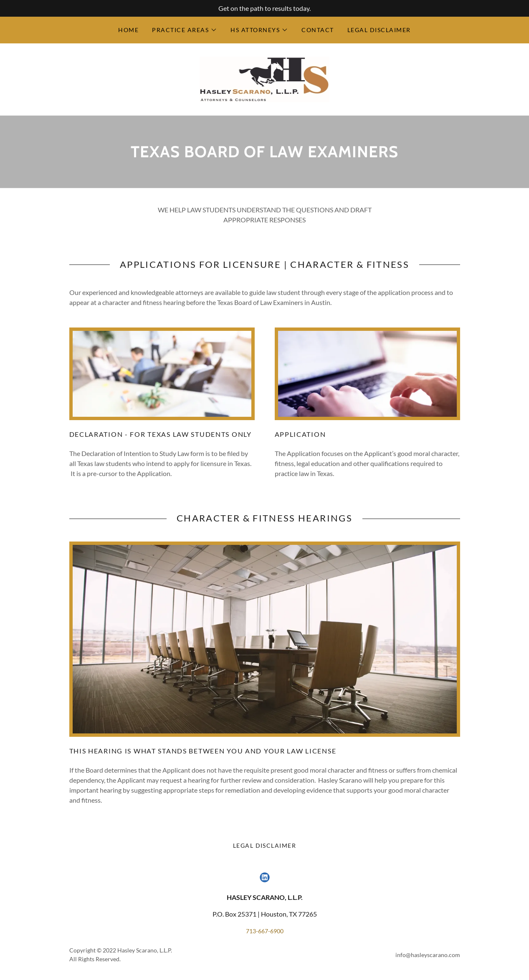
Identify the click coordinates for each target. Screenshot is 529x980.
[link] (264, 79)
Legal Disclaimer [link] (379, 30)
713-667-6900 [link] (265, 931)
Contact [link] (318, 30)
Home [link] (128, 30)
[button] (185, 30)
